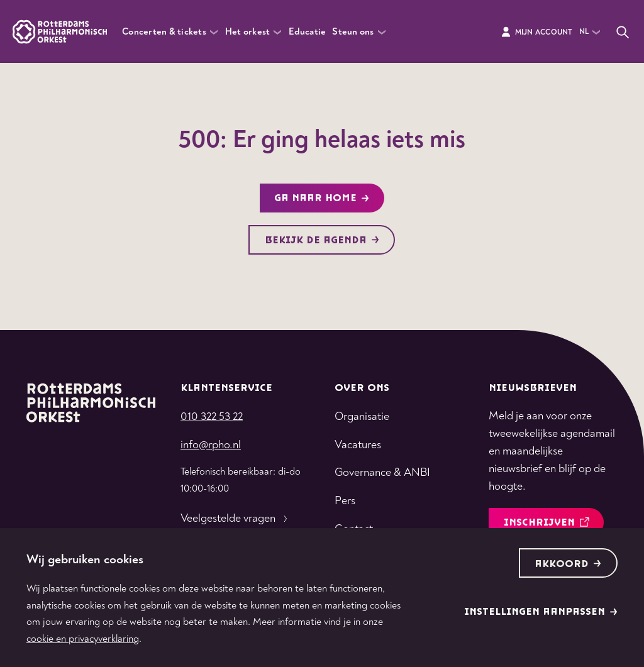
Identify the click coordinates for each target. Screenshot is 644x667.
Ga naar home (322, 198)
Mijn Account (536, 32)
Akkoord (568, 564)
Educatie (307, 32)
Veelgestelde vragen (236, 519)
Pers (345, 501)
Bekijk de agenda (322, 240)
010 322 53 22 (212, 416)
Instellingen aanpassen (541, 612)
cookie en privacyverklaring (83, 639)
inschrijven (547, 523)
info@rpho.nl (211, 445)
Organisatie (362, 416)
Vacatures (358, 445)
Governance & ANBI (382, 472)
